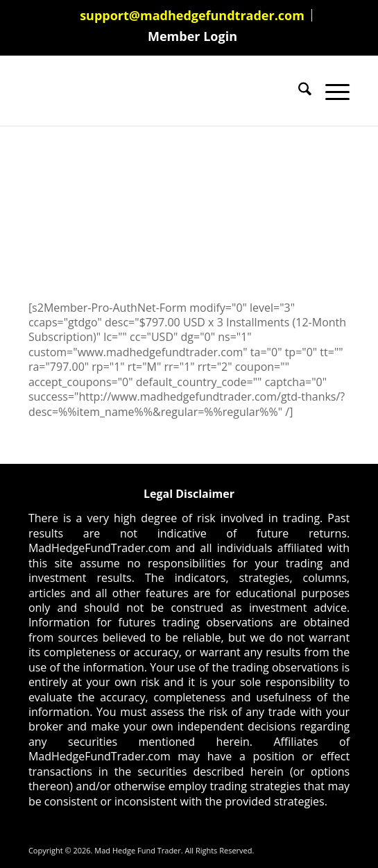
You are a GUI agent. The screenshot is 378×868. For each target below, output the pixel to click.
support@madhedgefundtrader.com (192, 15)
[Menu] (330, 91)
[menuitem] (192, 15)
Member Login (192, 36)
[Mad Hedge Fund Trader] (157, 91)
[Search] (298, 91)
